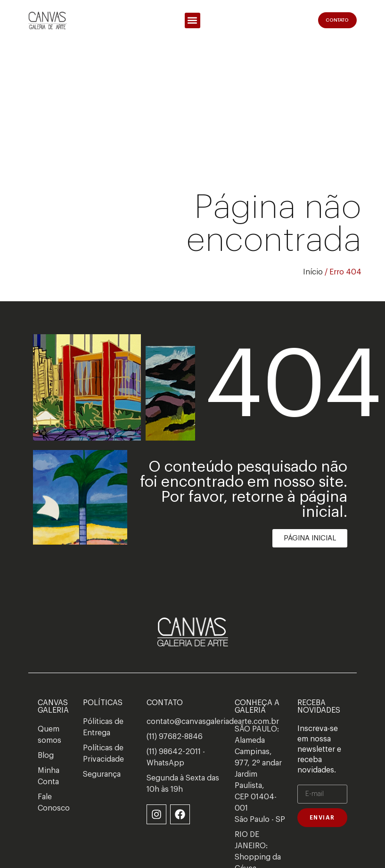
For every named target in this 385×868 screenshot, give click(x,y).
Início (313, 272)
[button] (192, 20)
